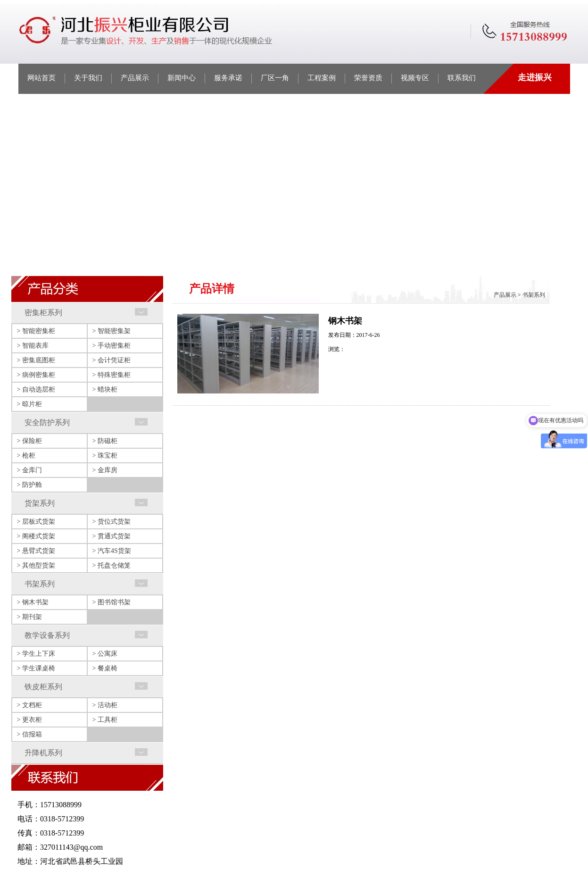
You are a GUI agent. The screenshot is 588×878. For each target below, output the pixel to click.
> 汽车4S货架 (112, 551)
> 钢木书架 (33, 602)
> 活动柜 (105, 705)
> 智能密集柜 (36, 331)
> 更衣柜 (29, 720)
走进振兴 (535, 77)
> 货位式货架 (112, 522)
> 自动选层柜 (36, 389)
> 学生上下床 (36, 654)
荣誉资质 (368, 78)
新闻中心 (182, 78)
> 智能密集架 (112, 331)
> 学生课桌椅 (36, 668)
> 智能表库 (33, 346)
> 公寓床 (105, 654)
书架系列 (40, 584)
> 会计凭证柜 (112, 360)
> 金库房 (105, 470)
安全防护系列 (47, 422)
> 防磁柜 (105, 441)
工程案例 (322, 78)
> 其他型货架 (36, 565)
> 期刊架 (29, 617)
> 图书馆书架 (112, 602)
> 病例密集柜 (36, 375)
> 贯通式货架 (112, 536)
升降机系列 (43, 753)
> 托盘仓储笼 (112, 565)
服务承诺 (228, 78)
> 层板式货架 (36, 522)
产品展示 (135, 78)
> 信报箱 (29, 734)
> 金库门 (29, 470)
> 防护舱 (29, 485)
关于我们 (88, 78)
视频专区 (415, 78)
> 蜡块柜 (105, 389)
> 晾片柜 (29, 404)
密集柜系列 (43, 313)
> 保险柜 (29, 441)
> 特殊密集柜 (112, 375)
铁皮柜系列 (43, 687)
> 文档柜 (29, 705)
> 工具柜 (105, 720)
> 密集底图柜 (36, 360)
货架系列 (40, 503)
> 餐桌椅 (105, 668)
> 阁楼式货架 (36, 536)
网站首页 (41, 78)
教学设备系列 (47, 635)
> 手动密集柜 (112, 346)
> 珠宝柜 (105, 456)
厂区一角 (275, 78)
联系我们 (462, 78)
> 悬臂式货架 (36, 551)
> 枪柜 (26, 456)
